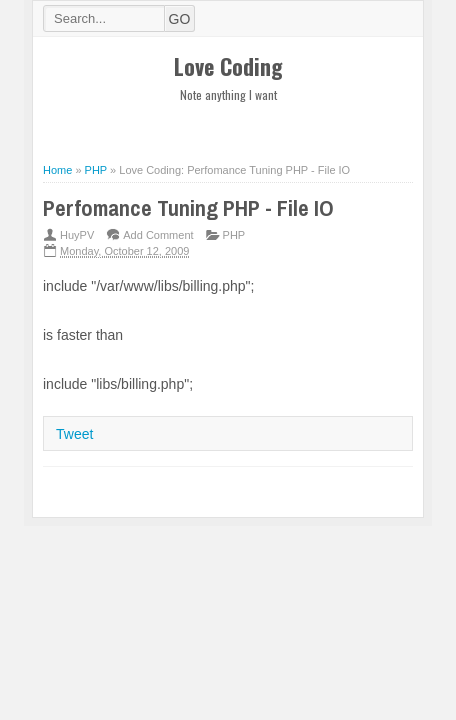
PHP (234, 235)
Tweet (74, 434)
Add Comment (158, 235)
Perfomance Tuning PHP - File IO (188, 208)
